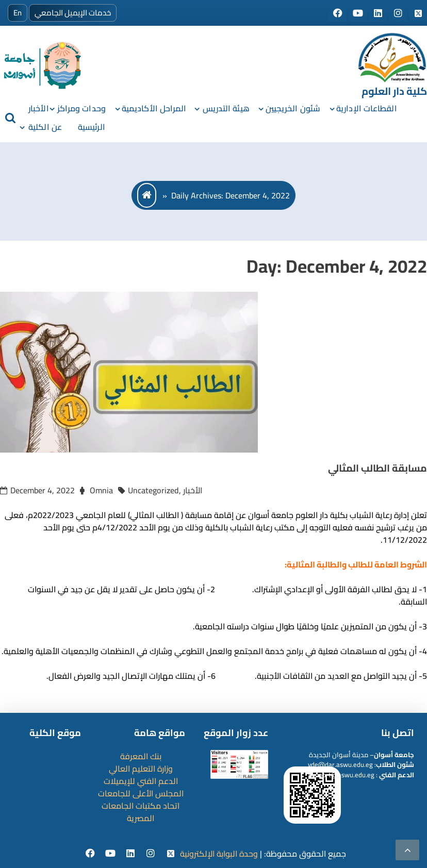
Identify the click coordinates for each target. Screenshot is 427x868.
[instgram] (152, 854)
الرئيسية (92, 127)
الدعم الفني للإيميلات (141, 781)
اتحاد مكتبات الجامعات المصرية (141, 812)
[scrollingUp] (407, 850)
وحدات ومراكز (81, 108)
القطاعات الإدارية (367, 108)
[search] (10, 118)
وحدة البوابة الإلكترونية (219, 854)
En (18, 13)
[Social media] (339, 13)
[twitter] (171, 854)
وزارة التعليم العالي (141, 769)
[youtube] (112, 854)
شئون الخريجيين (293, 108)
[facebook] (92, 854)
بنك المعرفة (141, 756)
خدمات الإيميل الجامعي (73, 13)
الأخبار (39, 108)
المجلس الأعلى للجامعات (141, 793)
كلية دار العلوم (394, 91)
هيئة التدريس (226, 108)
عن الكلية (45, 127)
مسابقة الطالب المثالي (377, 468)
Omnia (101, 490)
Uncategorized (153, 490)
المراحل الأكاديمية (154, 108)
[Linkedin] (132, 854)
